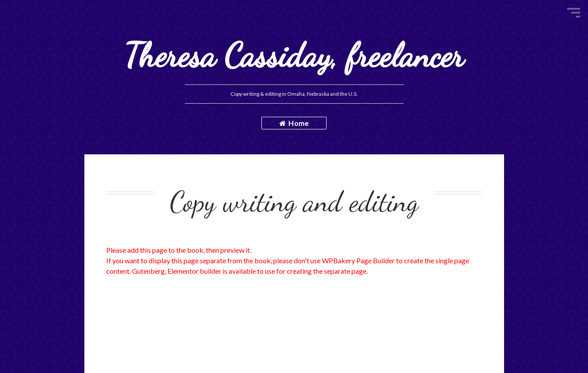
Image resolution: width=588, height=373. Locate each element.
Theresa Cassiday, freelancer (294, 55)
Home (294, 123)
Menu (574, 13)
